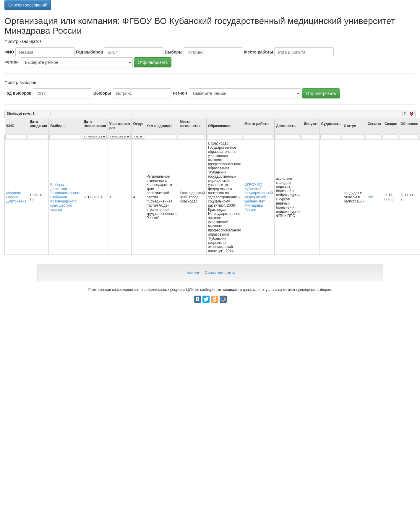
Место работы (259, 52)
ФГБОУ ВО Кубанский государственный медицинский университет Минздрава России (259, 197)
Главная (192, 273)
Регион (12, 62)
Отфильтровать (153, 62)
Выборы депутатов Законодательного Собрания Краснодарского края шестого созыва (65, 197)
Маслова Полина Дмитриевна (16, 197)
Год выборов (90, 52)
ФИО (9, 52)
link (370, 197)
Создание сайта (220, 273)
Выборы (173, 52)
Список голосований (28, 5)
